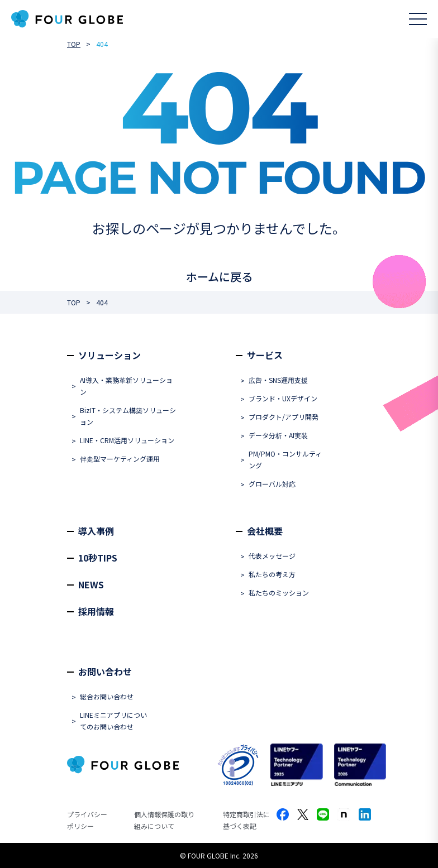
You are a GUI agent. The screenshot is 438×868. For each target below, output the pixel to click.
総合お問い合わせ (107, 696)
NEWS (91, 584)
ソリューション (109, 355)
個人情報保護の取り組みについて (164, 820)
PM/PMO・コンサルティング (285, 459)
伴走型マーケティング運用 (120, 459)
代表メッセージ (272, 556)
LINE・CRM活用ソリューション (127, 440)
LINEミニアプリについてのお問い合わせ (113, 721)
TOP (74, 44)
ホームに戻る (219, 277)
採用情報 (96, 611)
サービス (265, 355)
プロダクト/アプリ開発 (284, 417)
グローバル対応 (272, 484)
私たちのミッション (279, 593)
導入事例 (96, 531)
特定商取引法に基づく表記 (246, 820)
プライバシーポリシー (87, 820)
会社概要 (265, 531)
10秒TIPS (98, 558)
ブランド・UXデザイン (283, 398)
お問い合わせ (105, 672)
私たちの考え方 (272, 574)
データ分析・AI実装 (278, 435)
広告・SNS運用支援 (278, 380)
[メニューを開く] (418, 19)
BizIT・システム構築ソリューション (128, 416)
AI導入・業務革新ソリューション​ (126, 386)
